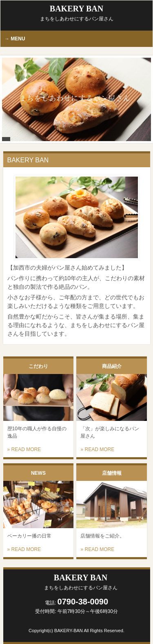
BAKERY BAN (77, 13)
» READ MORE (24, 449)
